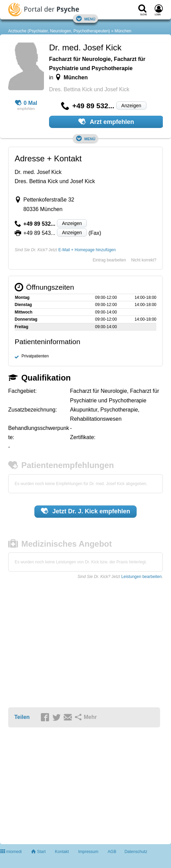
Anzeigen (131, 106)
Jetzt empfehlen (85, 511)
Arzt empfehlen (106, 122)
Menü (85, 19)
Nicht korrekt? (144, 260)
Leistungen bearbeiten (142, 577)
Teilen (22, 717)
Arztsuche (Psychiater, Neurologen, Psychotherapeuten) (59, 31)
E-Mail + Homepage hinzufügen (87, 250)
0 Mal (26, 103)
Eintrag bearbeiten (109, 260)
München (123, 31)
